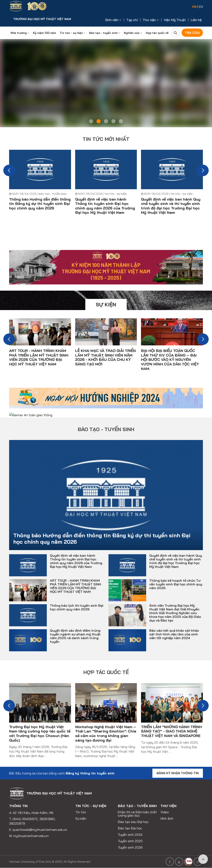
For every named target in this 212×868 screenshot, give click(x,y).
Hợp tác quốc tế (157, 33)
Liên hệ (196, 20)
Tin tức (81, 807)
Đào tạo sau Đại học (133, 817)
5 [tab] (121, 121)
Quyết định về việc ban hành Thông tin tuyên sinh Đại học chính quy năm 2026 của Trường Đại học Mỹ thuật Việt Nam (105, 206)
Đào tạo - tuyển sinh (105, 33)
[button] (9, 170)
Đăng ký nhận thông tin (178, 768)
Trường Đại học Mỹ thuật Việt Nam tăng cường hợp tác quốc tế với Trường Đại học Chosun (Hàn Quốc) (40, 728)
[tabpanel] (106, 83)
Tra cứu (192, 33)
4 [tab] (113, 121)
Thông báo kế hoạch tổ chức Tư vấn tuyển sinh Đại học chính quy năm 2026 (176, 579)
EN (201, 7)
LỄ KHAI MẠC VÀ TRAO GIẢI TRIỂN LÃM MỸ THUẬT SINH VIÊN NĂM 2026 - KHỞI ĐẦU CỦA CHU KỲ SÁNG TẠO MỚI (105, 357)
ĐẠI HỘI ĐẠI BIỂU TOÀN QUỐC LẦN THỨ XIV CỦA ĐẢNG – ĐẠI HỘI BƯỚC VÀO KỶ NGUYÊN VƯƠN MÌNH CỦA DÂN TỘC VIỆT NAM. (170, 359)
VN (194, 7)
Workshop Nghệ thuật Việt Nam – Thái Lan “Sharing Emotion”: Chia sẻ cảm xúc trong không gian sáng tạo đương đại (106, 728)
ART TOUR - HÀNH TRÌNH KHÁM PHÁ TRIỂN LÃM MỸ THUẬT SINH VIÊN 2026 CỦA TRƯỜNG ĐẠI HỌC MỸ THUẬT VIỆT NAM (39, 357)
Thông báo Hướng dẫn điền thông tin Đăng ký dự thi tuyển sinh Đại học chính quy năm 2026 (40, 204)
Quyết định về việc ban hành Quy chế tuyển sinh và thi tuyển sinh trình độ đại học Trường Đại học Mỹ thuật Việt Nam (171, 206)
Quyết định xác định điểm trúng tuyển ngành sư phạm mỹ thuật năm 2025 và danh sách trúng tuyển (75, 631)
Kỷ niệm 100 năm (44, 33)
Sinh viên (113, 20)
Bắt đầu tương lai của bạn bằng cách (62, 768)
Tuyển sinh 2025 (130, 836)
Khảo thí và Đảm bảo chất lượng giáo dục (137, 809)
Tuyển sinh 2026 (130, 843)
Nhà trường (20, 33)
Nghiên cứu (133, 33)
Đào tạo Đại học (130, 823)
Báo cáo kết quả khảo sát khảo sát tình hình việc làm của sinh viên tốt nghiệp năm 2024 (174, 629)
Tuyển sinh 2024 (130, 830)
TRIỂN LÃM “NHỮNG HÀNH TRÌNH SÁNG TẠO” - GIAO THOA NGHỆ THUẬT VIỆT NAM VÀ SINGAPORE (171, 726)
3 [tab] (106, 121)
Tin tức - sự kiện (72, 33)
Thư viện (151, 20)
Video (165, 807)
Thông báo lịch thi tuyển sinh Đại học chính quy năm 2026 (77, 602)
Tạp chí (132, 20)
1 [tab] (91, 121)
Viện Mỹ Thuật (175, 20)
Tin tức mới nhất (106, 139)
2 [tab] (99, 121)
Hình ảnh (167, 814)
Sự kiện (106, 304)
